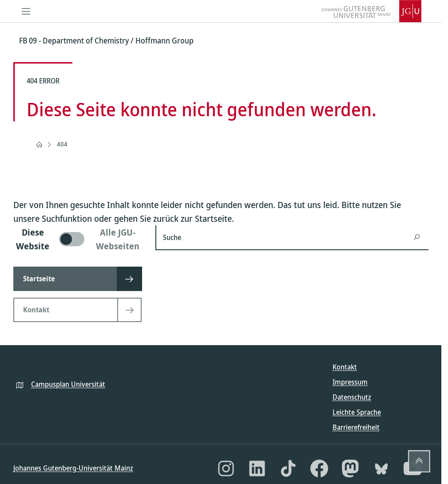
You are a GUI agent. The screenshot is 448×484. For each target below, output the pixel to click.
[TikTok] (288, 468)
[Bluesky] (381, 468)
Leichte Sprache (357, 412)
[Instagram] (226, 468)
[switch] (79, 239)
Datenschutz (352, 397)
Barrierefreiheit (356, 427)
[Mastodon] (350, 468)
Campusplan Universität (68, 384)
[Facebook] (319, 468)
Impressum (350, 382)
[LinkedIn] (257, 468)
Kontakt (345, 367)
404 (62, 144)
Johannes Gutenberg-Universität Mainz (73, 468)
